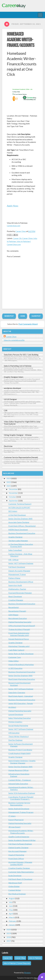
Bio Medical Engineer (17, 894)
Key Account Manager (18, 851)
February (13, 921)
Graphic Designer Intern (13, 377)
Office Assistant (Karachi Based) (22, 626)
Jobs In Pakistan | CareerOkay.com (17, 963)
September (13, 501)
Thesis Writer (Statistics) (19, 736)
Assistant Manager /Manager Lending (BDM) (20, 863)
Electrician (8, 446)
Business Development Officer (21, 582)
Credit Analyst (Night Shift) (19, 753)
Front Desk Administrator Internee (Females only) (19, 634)
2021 (9, 486)
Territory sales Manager (18, 541)
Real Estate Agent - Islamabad (21, 696)
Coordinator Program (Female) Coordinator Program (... (21, 798)
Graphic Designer (16, 537)
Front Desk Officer (16, 859)
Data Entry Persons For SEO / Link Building (21, 355)
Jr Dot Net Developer (17, 515)
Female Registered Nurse (19, 639)
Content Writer (15, 890)
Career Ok (17, 238)
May (11, 910)
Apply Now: (13, 206)
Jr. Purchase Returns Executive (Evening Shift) (21, 545)
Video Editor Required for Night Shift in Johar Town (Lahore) (22, 423)
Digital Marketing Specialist (20, 622)
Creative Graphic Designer (19, 868)
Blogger (27, 973)
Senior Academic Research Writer (22, 840)
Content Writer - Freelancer (20, 780)
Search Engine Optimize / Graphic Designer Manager (22, 762)
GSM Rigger (13, 615)
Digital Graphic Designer (18, 847)
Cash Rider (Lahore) (16, 650)
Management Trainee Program (21, 812)
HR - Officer (13, 560)
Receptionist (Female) (17, 611)
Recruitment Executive (18, 618)
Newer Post (9, 316)
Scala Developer (15, 875)
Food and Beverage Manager (20, 593)
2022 (9, 482)
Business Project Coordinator (20, 750)
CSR (6, 410)
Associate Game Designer (19, 522)
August (12, 898)
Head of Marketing (16, 855)
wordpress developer (12, 388)
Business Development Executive (22, 533)
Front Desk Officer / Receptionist (22, 526)
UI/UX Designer (10, 399)
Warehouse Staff (15, 883)
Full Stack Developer (17, 567)
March (12, 917)
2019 (9, 933)
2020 (9, 930)
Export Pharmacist (16, 820)
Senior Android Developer (19, 809)
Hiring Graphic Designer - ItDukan (18, 435)
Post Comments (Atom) (28, 324)
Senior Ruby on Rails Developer (21, 654)
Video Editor (14, 661)
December (13, 489)
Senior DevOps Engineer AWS (20, 519)
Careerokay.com (14, 226)
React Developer (15, 596)
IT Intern (12, 816)
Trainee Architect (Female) (19, 629)
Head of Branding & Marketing (21, 665)
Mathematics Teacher (17, 589)
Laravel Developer (16, 714)
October (12, 497)
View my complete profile (14, 340)
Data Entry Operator (17, 692)
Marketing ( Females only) (19, 646)
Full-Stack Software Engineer (20, 844)
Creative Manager (16, 600)
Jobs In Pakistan (35, 958)
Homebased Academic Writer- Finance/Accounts (21, 40)
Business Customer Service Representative (19, 804)
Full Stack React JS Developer (20, 879)
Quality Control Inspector (19, 837)
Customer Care (15, 657)
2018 (9, 937)
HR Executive (14, 733)
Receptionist (14, 607)
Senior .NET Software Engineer (21, 563)
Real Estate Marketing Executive (22, 679)
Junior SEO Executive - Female (21, 703)
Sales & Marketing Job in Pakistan (18, 366)
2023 (9, 478)
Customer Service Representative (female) (21, 457)
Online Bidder (14, 886)
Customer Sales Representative (21, 872)
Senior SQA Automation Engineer (22, 793)
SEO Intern (13, 511)
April (11, 914)
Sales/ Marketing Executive (20, 718)
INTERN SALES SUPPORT (19, 508)
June (11, 906)
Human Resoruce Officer (19, 770)
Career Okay (27, 238)
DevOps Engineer (16, 740)
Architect (12, 707)
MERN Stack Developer (18, 529)
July (10, 902)
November (13, 493)
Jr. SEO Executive (15, 668)
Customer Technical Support (20, 504)
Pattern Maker (14, 578)
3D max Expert (14, 827)
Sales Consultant (15, 550)
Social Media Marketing (18, 726)
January (12, 925)
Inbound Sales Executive (18, 784)
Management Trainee (17, 574)
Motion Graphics (15, 722)
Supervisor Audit (15, 585)
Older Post (36, 316)
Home (23, 316)
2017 (9, 941)
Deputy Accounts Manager (19, 571)
